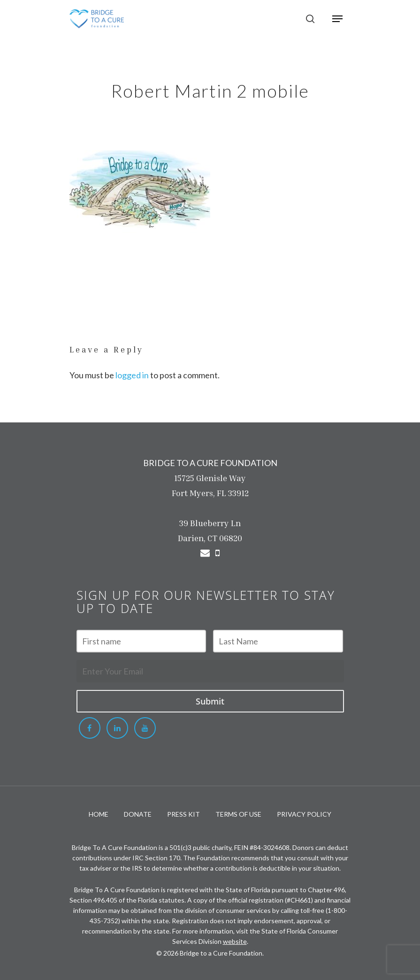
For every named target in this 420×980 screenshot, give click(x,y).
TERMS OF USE (238, 814)
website (235, 941)
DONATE (138, 814)
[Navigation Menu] (337, 19)
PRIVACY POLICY (304, 814)
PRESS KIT (183, 814)
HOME (99, 814)
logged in (132, 375)
